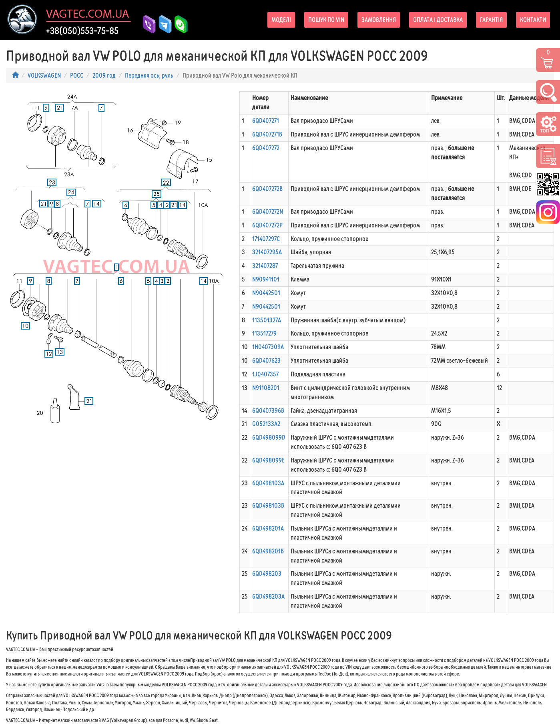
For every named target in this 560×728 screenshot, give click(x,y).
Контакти (533, 20)
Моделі (281, 20)
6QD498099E (268, 460)
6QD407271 (266, 121)
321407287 (265, 266)
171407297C (266, 239)
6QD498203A (268, 596)
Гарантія (491, 20)
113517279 (264, 333)
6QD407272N (268, 212)
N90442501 (266, 293)
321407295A (267, 252)
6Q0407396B (268, 411)
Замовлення (379, 20)
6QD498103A (268, 483)
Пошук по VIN (326, 20)
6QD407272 (266, 148)
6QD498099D (269, 437)
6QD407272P (267, 225)
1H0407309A (268, 347)
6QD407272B (267, 189)
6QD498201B (268, 551)
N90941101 (266, 279)
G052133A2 (266, 424)
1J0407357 (265, 374)
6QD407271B (267, 134)
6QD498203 (267, 574)
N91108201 (266, 388)
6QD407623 (266, 361)
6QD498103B (268, 506)
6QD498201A (268, 528)
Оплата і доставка (438, 20)
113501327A (267, 320)
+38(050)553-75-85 (82, 31)
